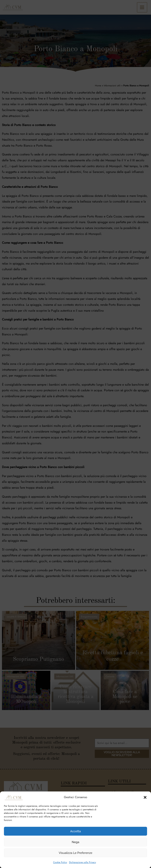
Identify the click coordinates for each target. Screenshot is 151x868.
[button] (145, 797)
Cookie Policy (60, 862)
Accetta (75, 831)
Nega (75, 842)
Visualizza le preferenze (76, 853)
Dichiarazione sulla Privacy (82, 862)
